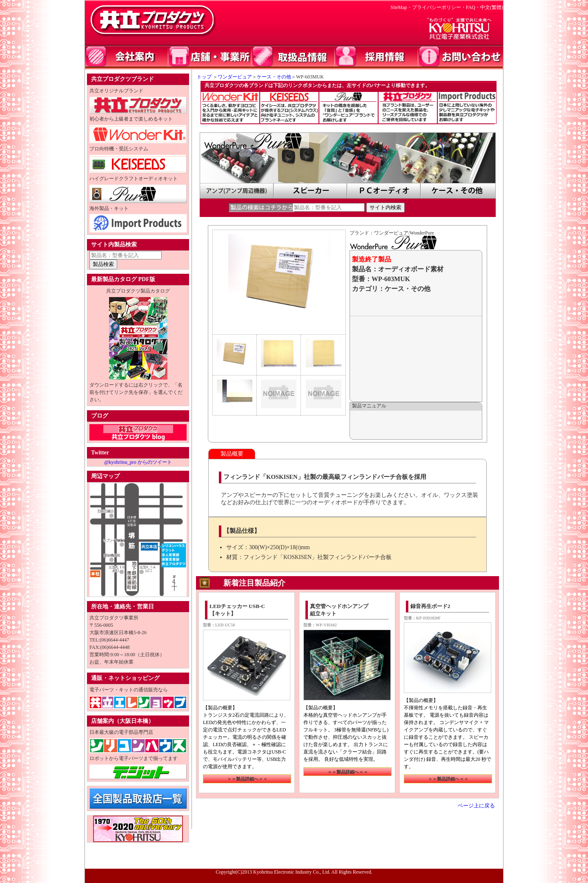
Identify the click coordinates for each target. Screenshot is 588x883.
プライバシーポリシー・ (439, 7)
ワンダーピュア (235, 77)
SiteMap (399, 7)
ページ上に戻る (476, 806)
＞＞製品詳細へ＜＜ (247, 779)
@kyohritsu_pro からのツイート (138, 462)
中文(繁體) (492, 7)
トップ (202, 77)
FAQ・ (473, 7)
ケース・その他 (274, 77)
